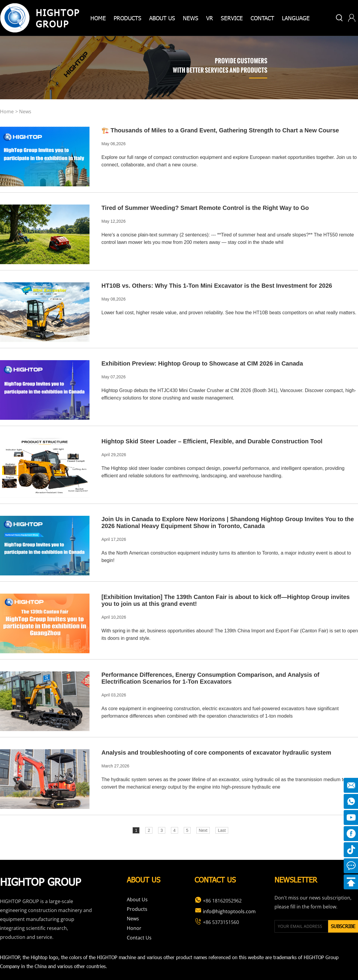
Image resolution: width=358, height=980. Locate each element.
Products (137, 909)
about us (162, 18)
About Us (137, 900)
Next (203, 830)
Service (232, 18)
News (191, 18)
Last (222, 830)
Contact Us (139, 938)
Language (296, 18)
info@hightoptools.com (225, 911)
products (128, 18)
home (98, 18)
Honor (134, 928)
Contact (262, 18)
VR (210, 18)
